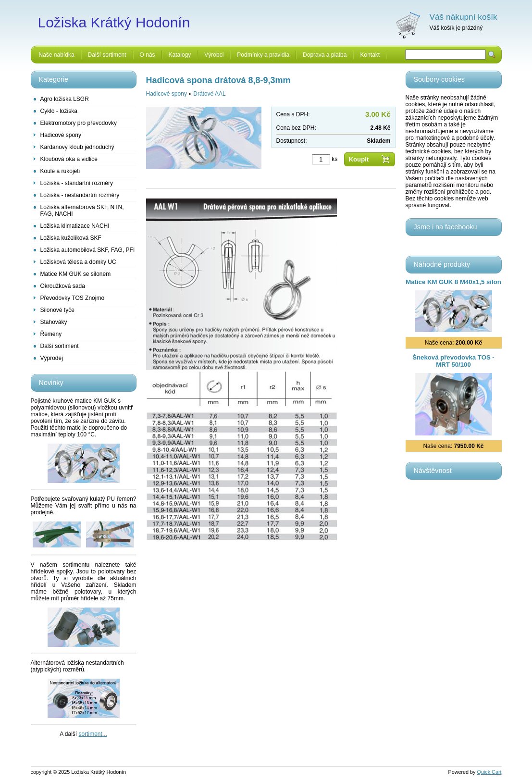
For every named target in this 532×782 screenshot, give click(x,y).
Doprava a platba (325, 55)
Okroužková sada (63, 286)
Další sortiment (107, 55)
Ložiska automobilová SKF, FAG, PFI (88, 250)
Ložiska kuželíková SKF (71, 238)
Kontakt (370, 55)
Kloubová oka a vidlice (69, 159)
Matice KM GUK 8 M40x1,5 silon (453, 282)
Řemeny (51, 334)
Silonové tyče (57, 310)
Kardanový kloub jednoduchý (77, 147)
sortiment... (93, 734)
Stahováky (54, 322)
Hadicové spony (61, 135)
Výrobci (214, 55)
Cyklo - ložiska (59, 111)
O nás (148, 55)
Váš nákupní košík (464, 17)
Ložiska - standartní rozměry (77, 183)
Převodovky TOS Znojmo (73, 298)
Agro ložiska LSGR (65, 99)
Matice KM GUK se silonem (76, 274)
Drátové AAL (209, 94)
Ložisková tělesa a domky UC (78, 262)
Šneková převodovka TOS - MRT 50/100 (453, 361)
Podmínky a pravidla (263, 55)
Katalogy (180, 55)
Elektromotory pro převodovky (79, 123)
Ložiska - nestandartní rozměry (80, 195)
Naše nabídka (57, 55)
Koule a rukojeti (60, 171)
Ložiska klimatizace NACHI (75, 226)
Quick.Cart (489, 772)
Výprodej (52, 358)
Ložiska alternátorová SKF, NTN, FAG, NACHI (82, 211)
